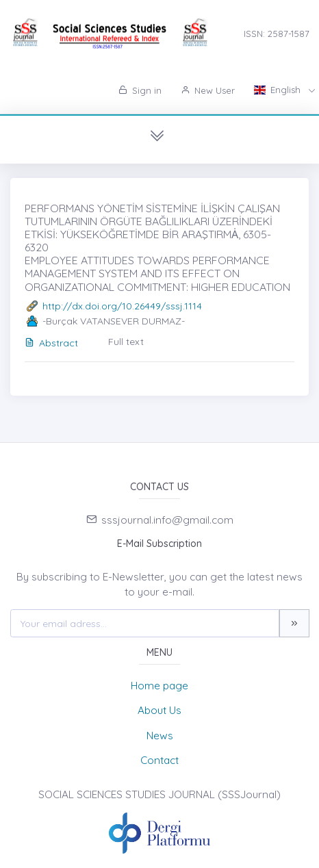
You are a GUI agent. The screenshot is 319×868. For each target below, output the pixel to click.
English (279, 90)
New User (208, 90)
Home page (159, 686)
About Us (159, 710)
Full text (126, 342)
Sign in (140, 90)
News (160, 736)
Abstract (51, 343)
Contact (159, 760)
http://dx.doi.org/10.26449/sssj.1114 (122, 306)
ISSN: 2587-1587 (277, 34)
